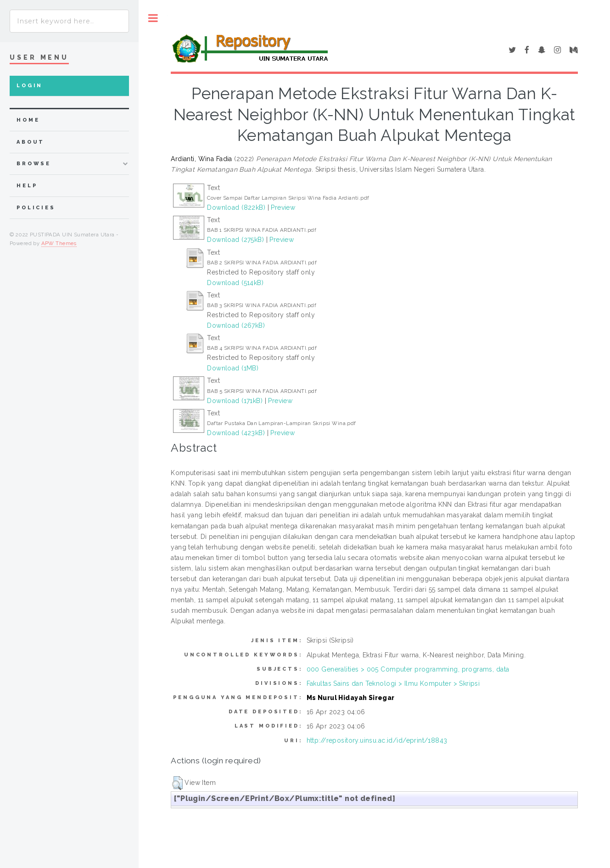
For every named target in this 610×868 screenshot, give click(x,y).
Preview (283, 207)
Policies (36, 208)
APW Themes (59, 243)
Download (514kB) (235, 283)
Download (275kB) (235, 240)
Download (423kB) (236, 433)
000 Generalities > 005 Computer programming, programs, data (408, 669)
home (28, 120)
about (31, 142)
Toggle (153, 18)
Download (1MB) (233, 368)
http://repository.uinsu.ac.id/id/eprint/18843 (377, 740)
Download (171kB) (235, 401)
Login (30, 86)
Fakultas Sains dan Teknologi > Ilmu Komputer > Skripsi (393, 683)
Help (27, 186)
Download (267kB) (236, 325)
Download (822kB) (236, 207)
